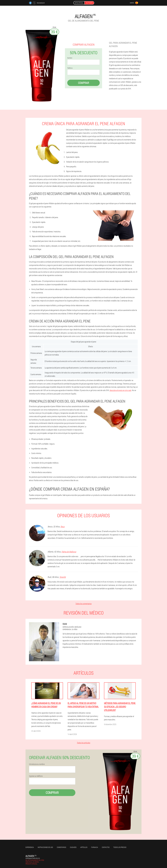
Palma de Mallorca (69, 552)
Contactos (106, 847)
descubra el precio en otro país (120, 390)
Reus (63, 527)
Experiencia (30, 847)
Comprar (83, 83)
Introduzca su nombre (37, 764)
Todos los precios (120, 847)
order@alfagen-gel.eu (33, 858)
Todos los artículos (84, 743)
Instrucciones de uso (45, 847)
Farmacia (95, 847)
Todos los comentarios (84, 604)
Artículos (84, 847)
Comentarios (61, 847)
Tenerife (63, 577)
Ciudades (73, 847)
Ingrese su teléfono (36, 776)
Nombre (70, 58)
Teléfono (70, 68)
